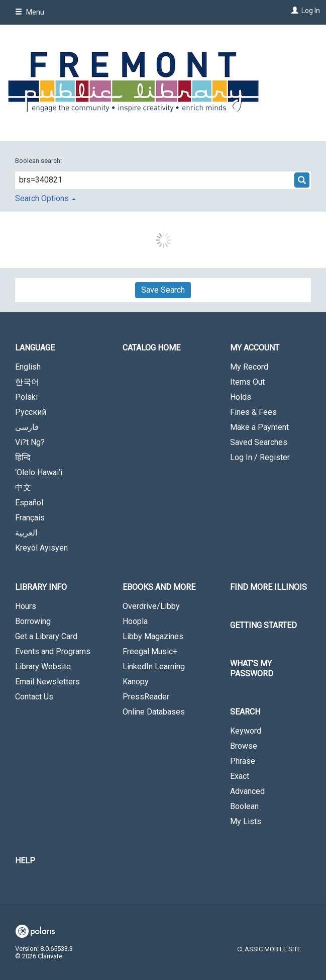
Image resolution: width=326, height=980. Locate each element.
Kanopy (136, 682)
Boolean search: (39, 161)
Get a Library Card (46, 636)
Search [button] (245, 712)
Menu (30, 12)
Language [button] (35, 348)
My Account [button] (255, 348)
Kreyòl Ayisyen (41, 548)
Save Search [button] (163, 290)
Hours (26, 606)
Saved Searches (259, 442)
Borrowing (33, 621)
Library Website (43, 666)
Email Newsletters (47, 682)
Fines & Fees (253, 412)
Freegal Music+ (150, 651)
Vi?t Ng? (30, 442)
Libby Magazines (153, 636)
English (28, 367)
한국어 (27, 382)
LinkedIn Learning (154, 666)
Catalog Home (151, 348)
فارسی (27, 427)
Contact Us (34, 697)
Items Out (247, 382)
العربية (26, 533)
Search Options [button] (45, 198)
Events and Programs (53, 651)
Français (30, 518)
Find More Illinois (268, 587)
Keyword (246, 731)
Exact (240, 776)
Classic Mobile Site (269, 949)
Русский (31, 412)
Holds (241, 397)
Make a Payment (259, 427)
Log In (311, 11)
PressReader (146, 697)
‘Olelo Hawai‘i (39, 472)
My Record (249, 367)
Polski (26, 397)
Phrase (243, 761)
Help (25, 861)
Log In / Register (260, 457)
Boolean (244, 806)
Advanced (247, 791)
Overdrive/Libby (151, 606)
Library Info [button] (41, 587)
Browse (244, 746)
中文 (23, 487)
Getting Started (263, 625)
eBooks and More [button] (159, 587)
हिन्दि (23, 457)
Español (29, 503)
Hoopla (135, 621)
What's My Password (252, 669)
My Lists (246, 821)
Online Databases (154, 712)
